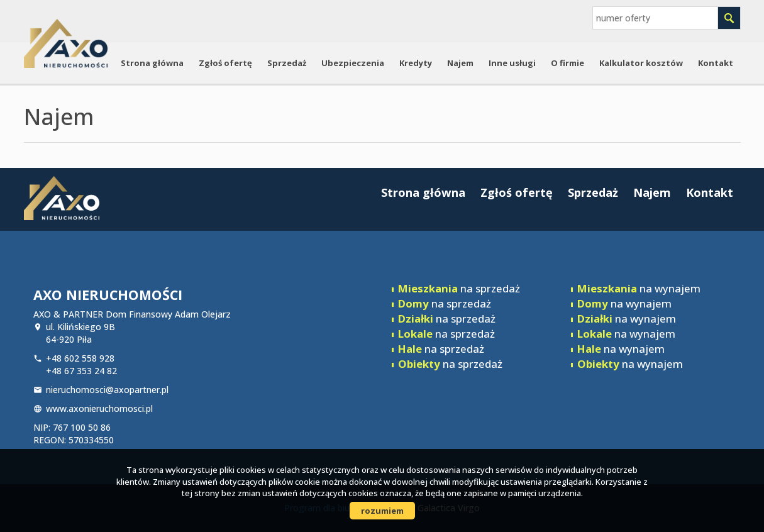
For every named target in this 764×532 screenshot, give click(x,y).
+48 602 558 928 (80, 358)
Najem (460, 63)
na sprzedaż (459, 288)
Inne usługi (512, 63)
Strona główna (152, 63)
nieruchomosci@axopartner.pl (107, 390)
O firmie (567, 63)
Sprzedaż (287, 63)
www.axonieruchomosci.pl (99, 408)
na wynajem (639, 288)
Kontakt (716, 63)
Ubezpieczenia (353, 63)
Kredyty (416, 63)
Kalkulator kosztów (641, 63)
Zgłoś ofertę (225, 63)
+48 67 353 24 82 (81, 371)
